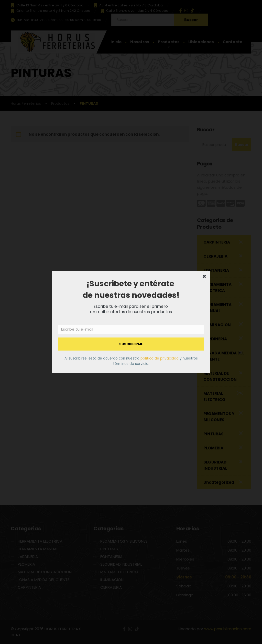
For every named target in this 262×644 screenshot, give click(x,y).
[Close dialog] (204, 277)
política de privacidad (160, 358)
